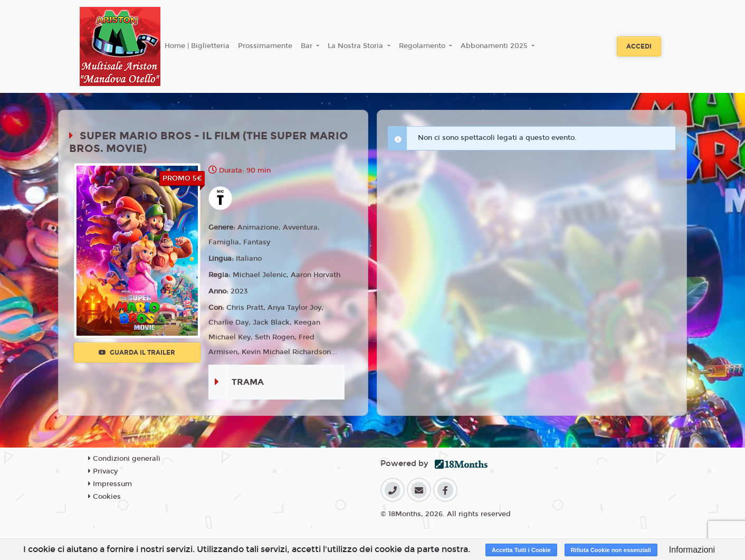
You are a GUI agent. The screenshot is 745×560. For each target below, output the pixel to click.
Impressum (110, 484)
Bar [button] (308, 46)
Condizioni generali (124, 459)
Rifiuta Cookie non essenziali (611, 550)
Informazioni (692, 550)
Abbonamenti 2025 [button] (495, 46)
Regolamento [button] (423, 46)
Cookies (104, 497)
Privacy (103, 471)
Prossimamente (265, 46)
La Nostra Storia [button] (356, 46)
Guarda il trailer (137, 353)
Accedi (639, 46)
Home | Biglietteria (197, 46)
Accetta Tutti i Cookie (521, 550)
